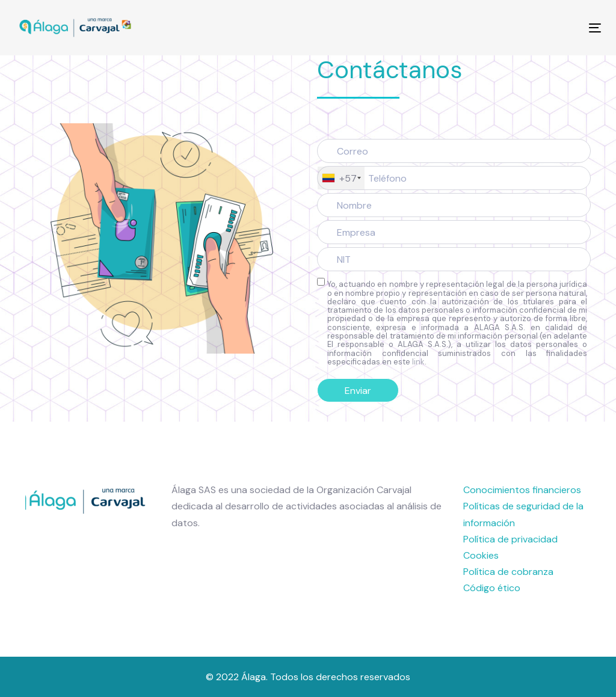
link (418, 362)
